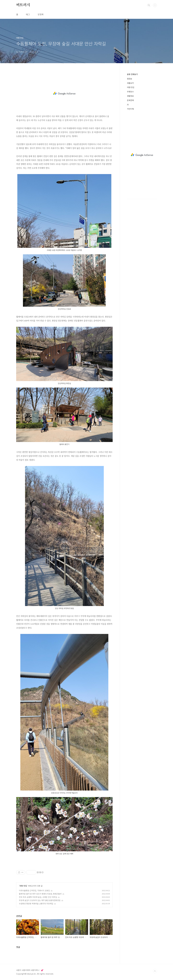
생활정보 (130, 96)
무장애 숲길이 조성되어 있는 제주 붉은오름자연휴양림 (40, 900)
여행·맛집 (23, 886)
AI (128, 105)
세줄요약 (130, 83)
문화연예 (130, 100)
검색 (149, 5)
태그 (28, 14)
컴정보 (130, 79)
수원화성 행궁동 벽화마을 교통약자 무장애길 (36, 904)
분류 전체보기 (132, 74)
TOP (155, 971)
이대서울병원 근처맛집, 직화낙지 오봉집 (34, 890)
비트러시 (23, 5)
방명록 (41, 14)
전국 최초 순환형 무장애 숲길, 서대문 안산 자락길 (38, 897)
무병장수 (130, 92)
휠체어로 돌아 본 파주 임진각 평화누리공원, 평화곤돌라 (40, 894)
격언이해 (130, 109)
